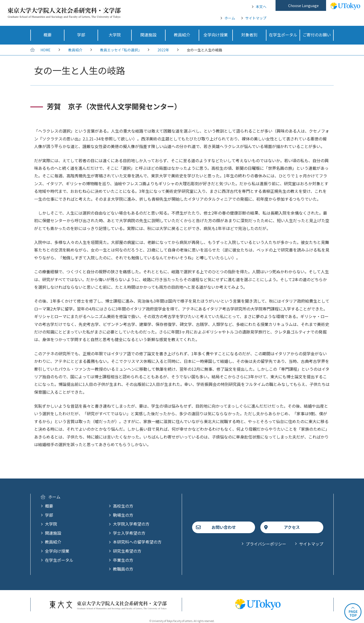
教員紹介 (75, 50)
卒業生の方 (123, 560)
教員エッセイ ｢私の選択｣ (120, 50)
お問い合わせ (224, 527)
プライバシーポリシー (266, 544)
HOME (45, 50)
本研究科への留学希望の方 (137, 542)
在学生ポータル (59, 560)
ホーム (230, 18)
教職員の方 (123, 569)
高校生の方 (123, 506)
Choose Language (303, 6)
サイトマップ (256, 18)
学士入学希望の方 (129, 533)
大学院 (51, 524)
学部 (49, 515)
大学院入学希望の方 (131, 524)
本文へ (261, 7)
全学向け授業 (57, 551)
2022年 (163, 50)
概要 (49, 506)
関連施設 (53, 533)
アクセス (292, 527)
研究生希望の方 (127, 551)
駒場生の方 (123, 515)
